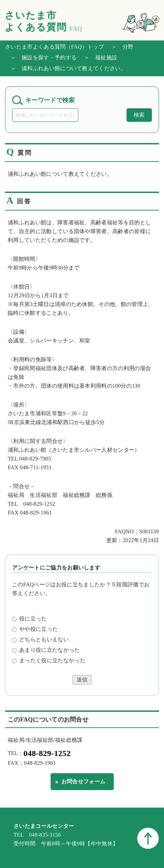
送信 (82, 680)
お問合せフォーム (84, 781)
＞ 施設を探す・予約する (41, 58)
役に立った (30, 619)
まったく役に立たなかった (49, 660)
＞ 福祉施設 (98, 58)
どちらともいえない (40, 639)
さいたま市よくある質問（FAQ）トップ (54, 47)
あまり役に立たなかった (46, 650)
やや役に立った (35, 629)
